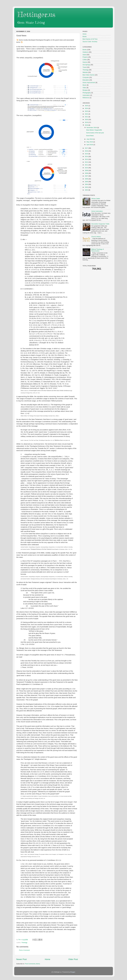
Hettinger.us (36, 14)
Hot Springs (86, 65)
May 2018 (90, 142)
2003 (87, 187)
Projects (85, 57)
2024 (87, 108)
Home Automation (97, 211)
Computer (86, 77)
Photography (87, 93)
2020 (87, 119)
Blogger (73, 972)
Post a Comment (24, 950)
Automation (86, 95)
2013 (87, 159)
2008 (87, 173)
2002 (87, 190)
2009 (87, 170)
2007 (87, 176)
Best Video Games (89, 75)
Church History (96, 237)
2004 (87, 184)
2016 (87, 151)
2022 (87, 114)
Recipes (85, 90)
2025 (87, 106)
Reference (86, 98)
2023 (87, 111)
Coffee (85, 60)
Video (84, 88)
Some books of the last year (95, 133)
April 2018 (90, 145)
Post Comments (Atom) (32, 964)
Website (85, 72)
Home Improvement (89, 83)
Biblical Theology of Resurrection (98, 250)
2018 (87, 125)
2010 (87, 168)
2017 (87, 148)
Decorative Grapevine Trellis (100, 224)
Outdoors (86, 52)
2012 (87, 162)
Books (85, 37)
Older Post (73, 959)
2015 (87, 154)
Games (85, 62)
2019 (87, 122)
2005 (87, 182)
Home (48, 959)
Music (85, 85)
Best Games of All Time (90, 39)
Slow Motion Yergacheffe (94, 130)
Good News (90, 136)
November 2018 (92, 128)
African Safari (96, 199)
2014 (87, 156)
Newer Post (22, 959)
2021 (87, 117)
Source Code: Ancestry (90, 42)
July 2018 (90, 139)
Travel (85, 67)
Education (86, 80)
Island (85, 55)
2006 (87, 179)
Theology (24, 943)
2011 (87, 165)
